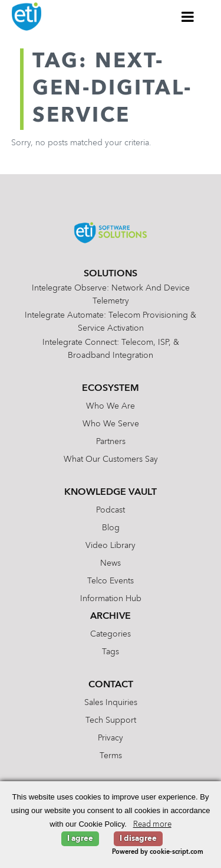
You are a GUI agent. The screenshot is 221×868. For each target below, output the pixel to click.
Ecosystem (111, 389)
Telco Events (111, 581)
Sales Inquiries (111, 703)
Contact (111, 685)
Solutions (111, 274)
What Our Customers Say (111, 459)
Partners (111, 442)
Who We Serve (111, 424)
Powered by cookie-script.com (158, 852)
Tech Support (111, 720)
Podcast (111, 510)
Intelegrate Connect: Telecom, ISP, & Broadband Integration (111, 349)
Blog (111, 528)
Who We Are (111, 406)
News (111, 563)
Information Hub (111, 599)
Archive (111, 616)
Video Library (111, 546)
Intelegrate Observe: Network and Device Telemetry (111, 295)
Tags (111, 652)
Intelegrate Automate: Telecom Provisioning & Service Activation (111, 322)
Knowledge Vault (111, 492)
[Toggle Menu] (188, 17)
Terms (111, 756)
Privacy (111, 738)
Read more (152, 825)
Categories (111, 634)
